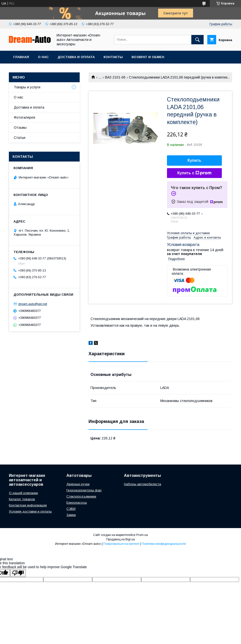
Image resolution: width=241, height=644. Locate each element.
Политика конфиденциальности (164, 544)
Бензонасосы (77, 503)
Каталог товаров (22, 499)
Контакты (113, 57)
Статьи (20, 138)
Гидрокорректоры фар (84, 490)
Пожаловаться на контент (121, 544)
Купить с (194, 173)
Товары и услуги (27, 87)
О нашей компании (23, 493)
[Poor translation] (18, 573)
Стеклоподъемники (81, 496)
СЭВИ (71, 509)
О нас (43, 57)
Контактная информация (28, 505)
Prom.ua (142, 535)
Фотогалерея (24, 117)
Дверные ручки (78, 484)
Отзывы (20, 128)
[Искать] (197, 40)
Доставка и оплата (76, 57)
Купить (195, 160)
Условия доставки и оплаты (30, 511)
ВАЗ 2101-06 (115, 77)
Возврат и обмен (148, 57)
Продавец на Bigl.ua (120, 539)
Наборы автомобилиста (143, 484)
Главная (21, 57)
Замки (71, 515)
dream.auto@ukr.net (33, 304)
